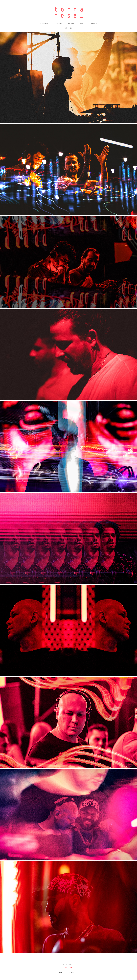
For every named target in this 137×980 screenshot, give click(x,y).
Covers (71, 24)
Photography (45, 24)
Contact (94, 24)
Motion (59, 24)
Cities (82, 24)
